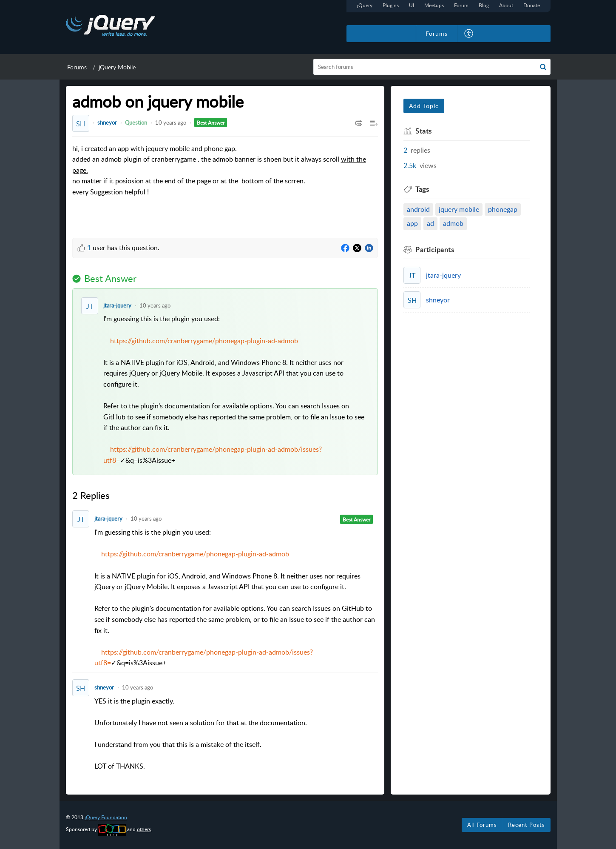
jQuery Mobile (117, 67)
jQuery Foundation (106, 817)
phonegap (503, 209)
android (418, 209)
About (506, 5)
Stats (424, 131)
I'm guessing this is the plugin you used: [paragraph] (236, 390)
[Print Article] (359, 123)
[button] (543, 67)
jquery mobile (459, 209)
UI (412, 5)
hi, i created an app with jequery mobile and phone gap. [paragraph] (225, 176)
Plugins (391, 5)
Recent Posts (527, 825)
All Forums (482, 825)
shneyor (107, 123)
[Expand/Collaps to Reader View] (374, 123)
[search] (432, 67)
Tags (422, 189)
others (144, 829)
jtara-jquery (117, 305)
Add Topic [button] (424, 106)
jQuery (365, 5)
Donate (532, 5)
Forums (77, 67)
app (412, 223)
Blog (484, 5)
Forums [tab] (437, 33)
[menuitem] (469, 34)
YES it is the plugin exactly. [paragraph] (236, 734)
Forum (461, 5)
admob (453, 223)
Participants (435, 250)
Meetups (434, 5)
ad (430, 223)
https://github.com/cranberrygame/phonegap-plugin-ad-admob (204, 341)
